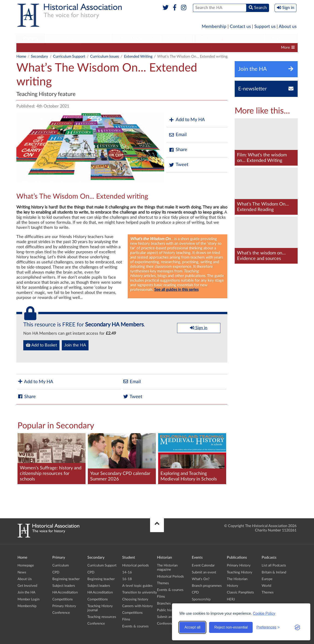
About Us (25, 579)
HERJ (231, 599)
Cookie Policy (264, 613)
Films (126, 619)
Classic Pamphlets (240, 592)
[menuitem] (31, 39)
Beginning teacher (87, 48)
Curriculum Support (35, 48)
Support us (265, 27)
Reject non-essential (231, 627)
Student (96, 38)
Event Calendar (203, 565)
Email (178, 135)
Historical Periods (170, 577)
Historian (177, 38)
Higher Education (136, 38)
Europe (267, 579)
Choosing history (135, 599)
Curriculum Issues (105, 57)
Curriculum (61, 565)
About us (288, 27)
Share (178, 150)
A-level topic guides (137, 586)
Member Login (28, 599)
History (233, 586)
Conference (61, 613)
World (266, 586)
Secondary (63, 38)
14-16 (127, 572)
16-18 (127, 579)
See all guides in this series (176, 290)
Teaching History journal (223, 48)
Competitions (186, 48)
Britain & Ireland (274, 572)
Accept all (192, 627)
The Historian (237, 579)
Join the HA (75, 345)
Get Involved (27, 586)
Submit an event (169, 617)
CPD (62, 48)
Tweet (179, 165)
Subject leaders (121, 48)
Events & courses (135, 626)
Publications (213, 38)
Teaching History (240, 572)
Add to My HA (187, 120)
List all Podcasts (274, 565)
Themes (163, 583)
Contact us (240, 27)
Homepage (26, 565)
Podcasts (249, 38)
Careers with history (138, 606)
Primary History (64, 606)
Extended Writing (138, 57)
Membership (214, 27)
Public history (167, 610)
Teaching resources (102, 617)
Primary (31, 38)
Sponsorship (201, 599)
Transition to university (140, 592)
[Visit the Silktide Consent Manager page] (297, 627)
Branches (281, 38)
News (22, 572)
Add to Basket (41, 345)
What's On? (201, 579)
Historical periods (136, 565)
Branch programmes (207, 586)
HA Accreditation (154, 48)
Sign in (199, 328)
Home (21, 57)
